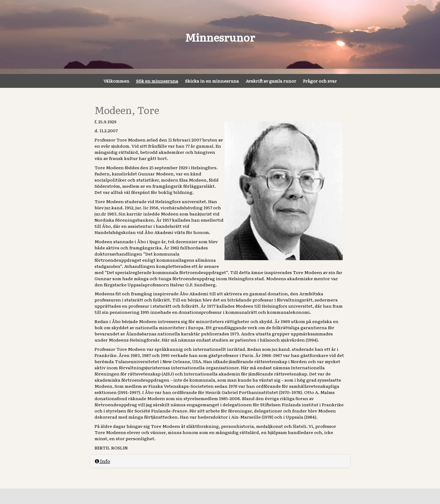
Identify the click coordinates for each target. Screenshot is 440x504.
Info (103, 461)
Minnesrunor (220, 37)
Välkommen (116, 81)
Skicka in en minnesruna (212, 81)
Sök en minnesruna (157, 81)
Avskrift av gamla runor (271, 81)
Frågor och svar (320, 81)
